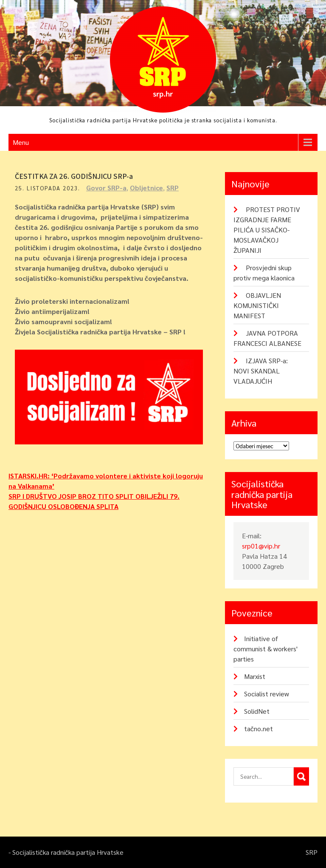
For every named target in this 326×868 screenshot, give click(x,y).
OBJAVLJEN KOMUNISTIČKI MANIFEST (257, 305)
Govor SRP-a (106, 188)
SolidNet (257, 711)
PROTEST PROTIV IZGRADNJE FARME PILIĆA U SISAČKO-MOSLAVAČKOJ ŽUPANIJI (267, 230)
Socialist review (267, 694)
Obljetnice (146, 188)
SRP (173, 188)
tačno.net (259, 728)
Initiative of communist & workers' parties (266, 649)
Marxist (255, 676)
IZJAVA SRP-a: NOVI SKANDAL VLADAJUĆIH (261, 371)
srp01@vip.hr (261, 546)
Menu (21, 142)
